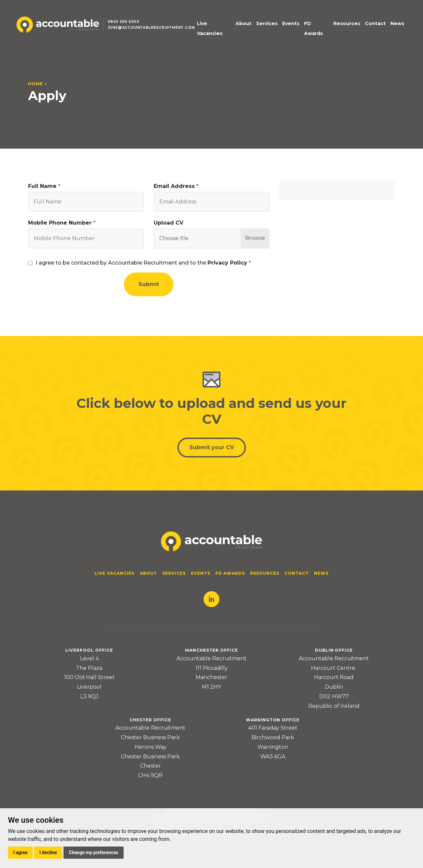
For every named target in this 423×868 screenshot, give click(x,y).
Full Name (42, 186)
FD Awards (313, 29)
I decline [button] (48, 852)
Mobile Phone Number (60, 223)
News (397, 23)
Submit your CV (212, 447)
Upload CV (169, 223)
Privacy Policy (227, 263)
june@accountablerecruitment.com (151, 28)
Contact (375, 23)
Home (36, 84)
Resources (347, 23)
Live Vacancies (210, 29)
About (244, 23)
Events (291, 23)
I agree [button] (20, 852)
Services (267, 23)
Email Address (174, 186)
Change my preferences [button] (93, 852)
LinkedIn (211, 599)
